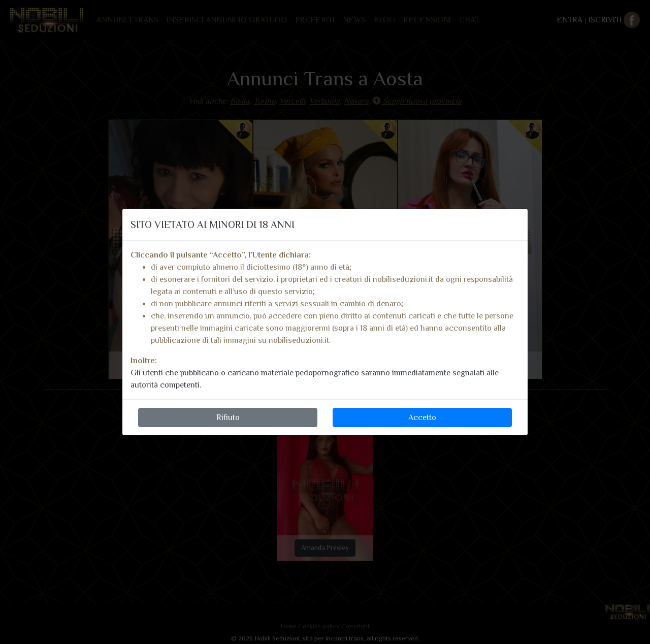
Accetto (422, 417)
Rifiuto (228, 417)
